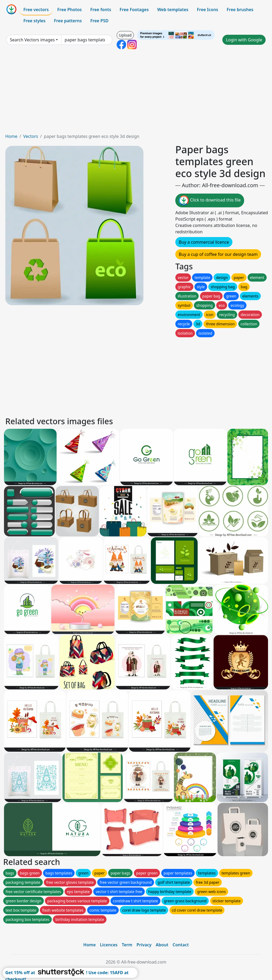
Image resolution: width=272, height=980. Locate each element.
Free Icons (207, 10)
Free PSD (99, 21)
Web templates (173, 10)
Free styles (34, 21)
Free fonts (101, 10)
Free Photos (69, 10)
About (162, 945)
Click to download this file (210, 200)
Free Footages (134, 10)
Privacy (144, 945)
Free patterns (68, 21)
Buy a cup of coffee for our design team (218, 254)
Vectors (31, 136)
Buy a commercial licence (204, 242)
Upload (125, 35)
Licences (109, 945)
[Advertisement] (136, 93)
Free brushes (240, 10)
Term (127, 945)
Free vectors (36, 10)
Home (11, 136)
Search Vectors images (32, 40)
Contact (181, 945)
